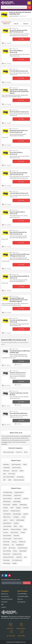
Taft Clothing (7, 514)
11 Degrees (16, 517)
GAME (10, 480)
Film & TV (19, 452)
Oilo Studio (17, 498)
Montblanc (6, 464)
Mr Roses (26, 508)
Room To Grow (18, 539)
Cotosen (6, 532)
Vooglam (18, 508)
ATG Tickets (12, 474)
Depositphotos (7, 523)
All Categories (21, 602)
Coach (23, 517)
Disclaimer (4, 602)
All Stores (20, 599)
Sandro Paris (17, 495)
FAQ (2, 604)
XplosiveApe (23, 551)
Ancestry (14, 542)
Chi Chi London (7, 539)
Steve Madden (17, 514)
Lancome (26, 498)
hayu (5, 474)
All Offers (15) (6, 24)
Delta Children (7, 535)
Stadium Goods (17, 554)
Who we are (5, 594)
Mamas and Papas (16, 529)
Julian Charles (14, 532)
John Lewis (6, 471)
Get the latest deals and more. (11, 580)
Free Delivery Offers (23, 596)
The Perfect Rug (8, 492)
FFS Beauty (6, 545)
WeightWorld (20, 545)
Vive (25, 557)
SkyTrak (26, 514)
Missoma (6, 511)
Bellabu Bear (23, 505)
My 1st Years (12, 548)
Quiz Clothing (7, 551)
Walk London (7, 554)
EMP (4, 480)
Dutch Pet (16, 535)
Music (26, 452)
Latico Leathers (8, 498)
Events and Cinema (14, 16)
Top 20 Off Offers (22, 594)
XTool (12, 508)
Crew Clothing (7, 526)
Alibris (25, 464)
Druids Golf (6, 542)
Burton (15, 551)
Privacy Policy (5, 596)
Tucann (12, 520)
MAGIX (22, 471)
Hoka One (19, 557)
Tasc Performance (17, 560)
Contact (4, 607)
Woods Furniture (23, 548)
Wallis (25, 529)
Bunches (16, 523)
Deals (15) (26, 24)
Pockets (23, 532)
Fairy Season (7, 563)
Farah (5, 548)
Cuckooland (6, 468)
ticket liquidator (16, 464)
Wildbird (15, 505)
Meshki (15, 563)
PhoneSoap (6, 560)
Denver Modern (7, 495)
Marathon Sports (15, 511)
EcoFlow (6, 508)
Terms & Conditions (7, 599)
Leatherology (17, 501)
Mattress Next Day (19, 480)
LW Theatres (20, 477)
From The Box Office (9, 477)
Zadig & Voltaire (19, 492)
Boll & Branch (7, 501)
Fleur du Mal (7, 505)
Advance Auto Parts (9, 557)
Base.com (15, 471)
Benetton (6, 529)
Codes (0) (16, 24)
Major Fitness (7, 517)
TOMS (15, 526)
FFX (13, 545)
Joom (21, 526)
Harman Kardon (17, 468)
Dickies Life (22, 542)
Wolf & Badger (20, 520)
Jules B (5, 520)
